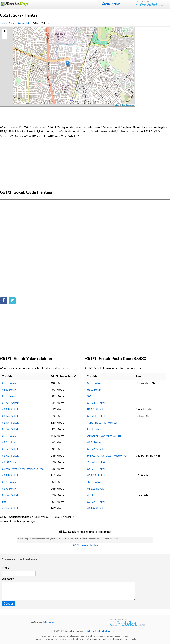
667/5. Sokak (10, 476)
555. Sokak (94, 383)
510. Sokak (94, 390)
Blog (114, 631)
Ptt (4, 502)
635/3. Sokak (10, 449)
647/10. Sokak (96, 469)
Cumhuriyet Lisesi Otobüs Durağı (23, 469)
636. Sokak (9, 383)
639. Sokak (9, 396)
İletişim (107, 631)
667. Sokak (9, 482)
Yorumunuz (8, 579)
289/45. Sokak (96, 462)
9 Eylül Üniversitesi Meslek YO (107, 456)
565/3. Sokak (95, 410)
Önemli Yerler (111, 4)
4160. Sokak (10, 462)
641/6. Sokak (10, 509)
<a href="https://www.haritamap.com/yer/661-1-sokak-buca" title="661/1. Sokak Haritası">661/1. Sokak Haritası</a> (85, 540)
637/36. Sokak (96, 403)
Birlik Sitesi (94, 429)
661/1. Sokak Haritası (85, 545)
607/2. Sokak (95, 449)
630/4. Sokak (10, 429)
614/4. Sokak (10, 423)
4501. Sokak (10, 443)
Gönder (8, 604)
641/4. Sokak (10, 416)
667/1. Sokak (10, 403)
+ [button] (4, 32)
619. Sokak (94, 443)
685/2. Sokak (95, 489)
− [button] (4, 37)
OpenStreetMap (128, 105)
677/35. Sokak (96, 476)
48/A (90, 495)
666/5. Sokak (10, 410)
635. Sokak (9, 436)
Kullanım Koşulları (95, 631)
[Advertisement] (153, 75)
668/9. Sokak (95, 509)
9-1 (89, 396)
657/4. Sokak (10, 495)
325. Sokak (94, 482)
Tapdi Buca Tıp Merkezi (102, 423)
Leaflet (116, 105)
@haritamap (49, 622)
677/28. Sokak (96, 502)
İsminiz (6, 568)
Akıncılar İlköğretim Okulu (104, 436)
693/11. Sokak (96, 416)
